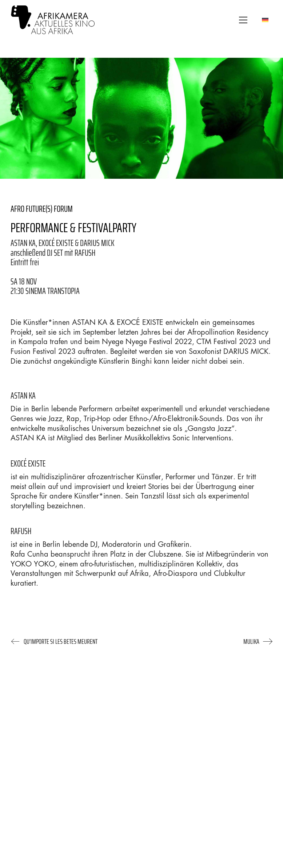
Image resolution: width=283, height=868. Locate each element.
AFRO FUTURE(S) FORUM (42, 209)
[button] (243, 20)
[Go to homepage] (53, 20)
